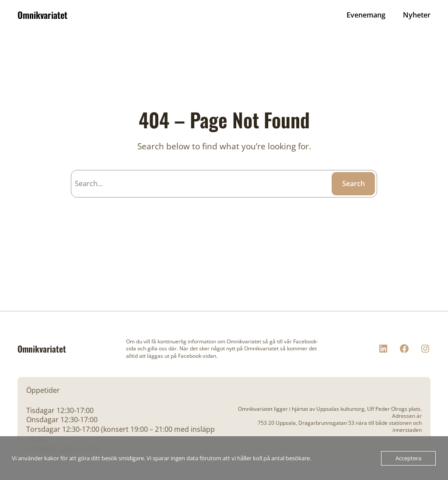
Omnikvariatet (42, 15)
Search (353, 184)
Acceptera (408, 458)
